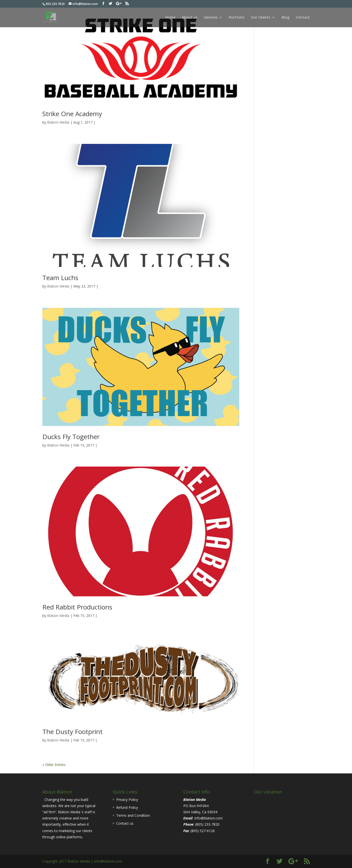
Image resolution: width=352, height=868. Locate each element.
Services (211, 18)
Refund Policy (127, 807)
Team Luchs (60, 278)
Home (170, 18)
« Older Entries (54, 765)
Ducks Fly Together (71, 437)
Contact (303, 18)
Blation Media (58, 122)
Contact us (125, 823)
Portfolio (237, 18)
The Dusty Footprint (72, 732)
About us (190, 18)
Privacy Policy (127, 800)
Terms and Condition (133, 815)
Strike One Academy (72, 114)
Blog (285, 18)
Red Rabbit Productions (77, 607)
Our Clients (261, 18)
